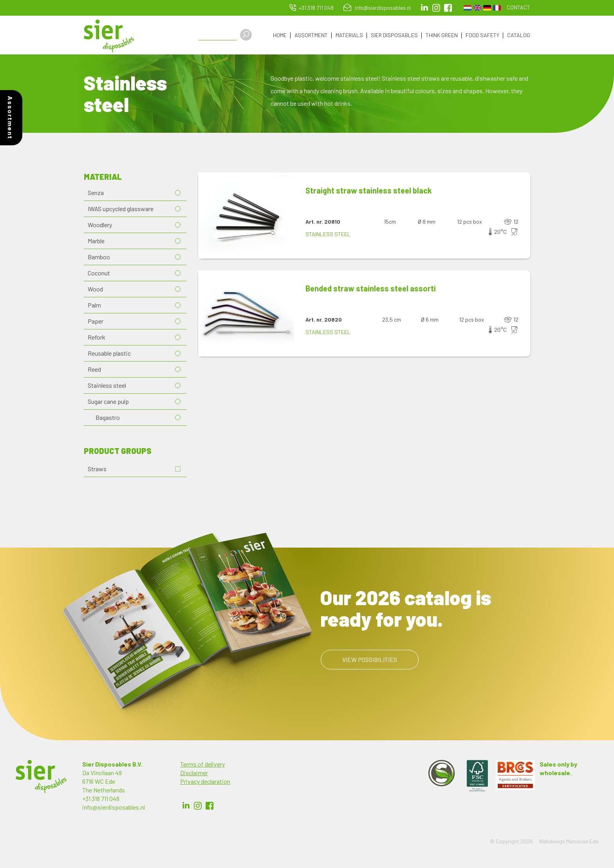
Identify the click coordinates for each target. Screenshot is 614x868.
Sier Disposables (394, 35)
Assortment (311, 35)
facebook (448, 8)
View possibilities (370, 660)
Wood (95, 289)
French (497, 8)
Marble (96, 241)
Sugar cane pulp (108, 402)
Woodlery (100, 225)
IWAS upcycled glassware (121, 209)
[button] (246, 216)
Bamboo (99, 257)
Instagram (436, 8)
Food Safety (482, 35)
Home (280, 35)
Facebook (209, 806)
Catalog (519, 35)
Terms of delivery (202, 764)
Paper (96, 321)
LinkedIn (424, 8)
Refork (97, 337)
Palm (94, 305)
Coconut (99, 273)
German (487, 8)
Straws (97, 469)
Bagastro (108, 418)
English (477, 8)
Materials (349, 35)
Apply (247, 35)
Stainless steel (107, 386)
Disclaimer (194, 773)
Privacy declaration (205, 782)
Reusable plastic (109, 354)
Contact (518, 7)
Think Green (442, 35)
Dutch (468, 8)
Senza (96, 193)
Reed (94, 370)
